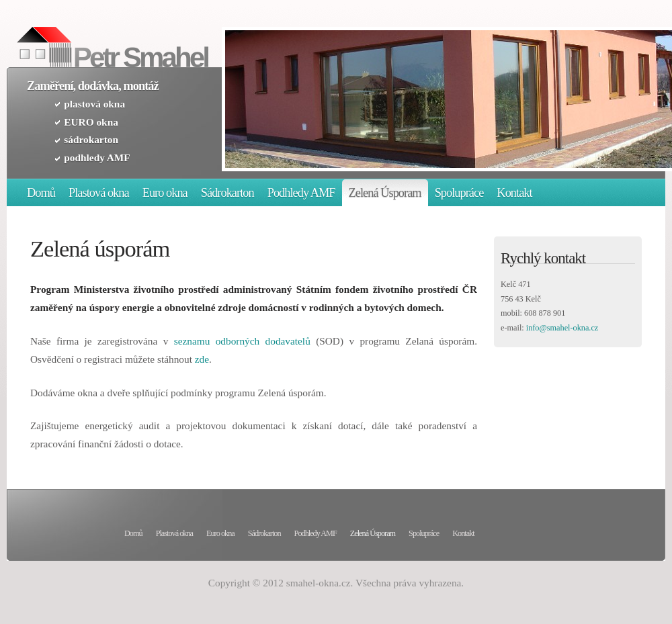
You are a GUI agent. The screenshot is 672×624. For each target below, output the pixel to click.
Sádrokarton (227, 193)
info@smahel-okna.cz (562, 328)
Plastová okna (99, 193)
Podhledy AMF (301, 193)
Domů (41, 193)
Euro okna (165, 193)
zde (202, 359)
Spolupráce (459, 193)
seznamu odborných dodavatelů (242, 341)
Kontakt (514, 193)
